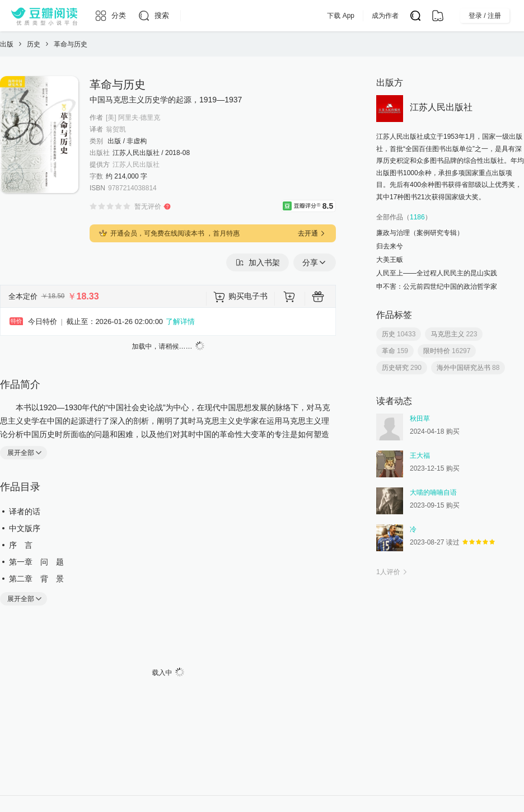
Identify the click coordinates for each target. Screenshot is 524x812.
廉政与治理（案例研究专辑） (420, 233)
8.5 (329, 205)
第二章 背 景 (36, 579)
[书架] (438, 16)
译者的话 (25, 511)
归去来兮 (390, 246)
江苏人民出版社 (136, 165)
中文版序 (25, 528)
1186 (417, 217)
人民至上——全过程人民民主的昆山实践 (437, 273)
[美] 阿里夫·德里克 (133, 118)
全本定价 (23, 296)
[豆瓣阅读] (44, 16)
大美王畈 (390, 260)
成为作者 (408, 16)
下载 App (363, 16)
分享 (315, 262)
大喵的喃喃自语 (433, 492)
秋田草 (420, 419)
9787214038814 (132, 188)
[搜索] (153, 16)
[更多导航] (189, 16)
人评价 (393, 572)
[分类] (110, 16)
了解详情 (180, 321)
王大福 (420, 456)
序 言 (21, 545)
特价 (16, 321)
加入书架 (258, 262)
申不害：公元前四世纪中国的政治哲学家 (437, 287)
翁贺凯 (116, 129)
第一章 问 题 (36, 562)
